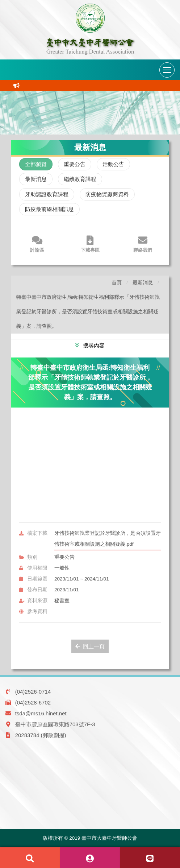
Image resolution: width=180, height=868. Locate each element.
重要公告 (75, 164)
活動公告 (113, 164)
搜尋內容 (93, 345)
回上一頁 (90, 646)
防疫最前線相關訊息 (49, 209)
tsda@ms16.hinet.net (41, 713)
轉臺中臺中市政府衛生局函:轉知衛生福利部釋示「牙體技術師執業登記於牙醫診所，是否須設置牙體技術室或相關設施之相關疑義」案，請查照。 (88, 312)
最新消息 (36, 179)
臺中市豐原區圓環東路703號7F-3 (55, 724)
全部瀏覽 (36, 164)
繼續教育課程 (80, 179)
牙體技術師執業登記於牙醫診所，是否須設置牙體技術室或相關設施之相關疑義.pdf (108, 539)
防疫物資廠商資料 (107, 194)
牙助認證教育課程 (47, 194)
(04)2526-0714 (33, 692)
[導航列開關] (167, 70)
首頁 (117, 283)
